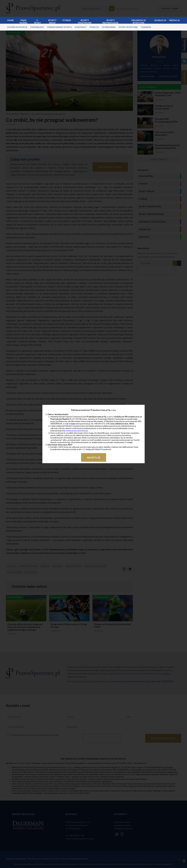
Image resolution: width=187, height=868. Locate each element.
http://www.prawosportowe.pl (75, 431)
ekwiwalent (37, 27)
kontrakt (81, 27)
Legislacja (160, 20)
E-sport (38, 21)
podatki (94, 27)
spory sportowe (128, 27)
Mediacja (174, 20)
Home (11, 20)
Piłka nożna (23, 21)
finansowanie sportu (60, 27)
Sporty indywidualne (110, 21)
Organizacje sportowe (138, 21)
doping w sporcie (17, 27)
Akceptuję (94, 457)
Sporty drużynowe (85, 21)
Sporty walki (52, 21)
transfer (146, 27)
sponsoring (109, 27)
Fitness (67, 20)
